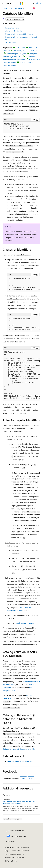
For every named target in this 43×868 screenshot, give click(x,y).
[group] (24, 284)
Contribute (16, 851)
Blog (6, 851)
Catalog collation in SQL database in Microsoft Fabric (21, 38)
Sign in (39, 3)
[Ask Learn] (34, 8)
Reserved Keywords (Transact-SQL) (21, 761)
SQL (11, 8)
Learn (5, 8)
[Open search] (33, 3)
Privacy (25, 851)
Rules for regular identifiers (14, 31)
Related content (10, 42)
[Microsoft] (22, 3)
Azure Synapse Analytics (16, 54)
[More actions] (38, 8)
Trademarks (20, 858)
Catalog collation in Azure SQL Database (19, 34)
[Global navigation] (2, 3)
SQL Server (18, 8)
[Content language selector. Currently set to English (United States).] (15, 831)
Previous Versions (23, 847)
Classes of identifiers (12, 28)
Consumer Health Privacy (13, 854)
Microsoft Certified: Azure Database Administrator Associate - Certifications (21, 802)
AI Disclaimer (9, 847)
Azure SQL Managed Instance (26, 51)
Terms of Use (9, 858)
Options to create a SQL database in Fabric (20, 749)
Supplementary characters (26, 623)
